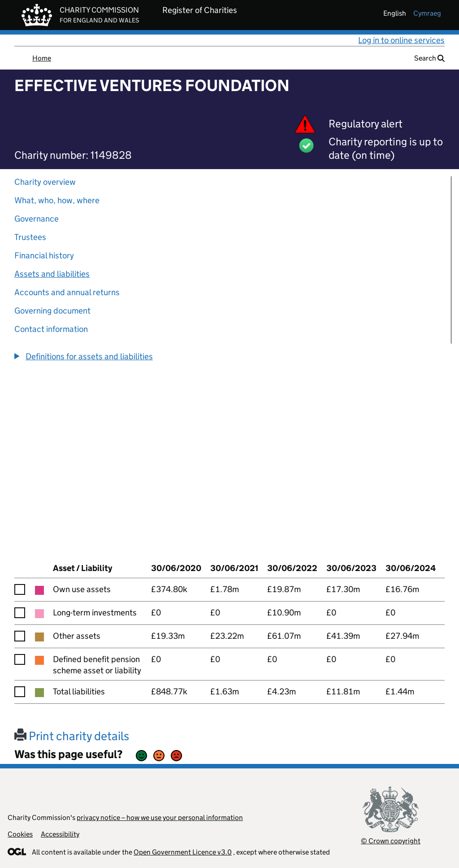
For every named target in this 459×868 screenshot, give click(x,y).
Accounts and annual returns (67, 292)
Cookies (20, 834)
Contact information (51, 329)
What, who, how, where (57, 200)
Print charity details (72, 736)
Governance (37, 219)
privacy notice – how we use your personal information (160, 818)
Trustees (30, 237)
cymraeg (427, 13)
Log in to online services (401, 40)
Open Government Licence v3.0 (183, 852)
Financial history (44, 255)
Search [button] (429, 58)
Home (42, 58)
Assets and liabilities (52, 274)
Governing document (52, 311)
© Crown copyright (391, 841)
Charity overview (45, 182)
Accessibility (60, 834)
